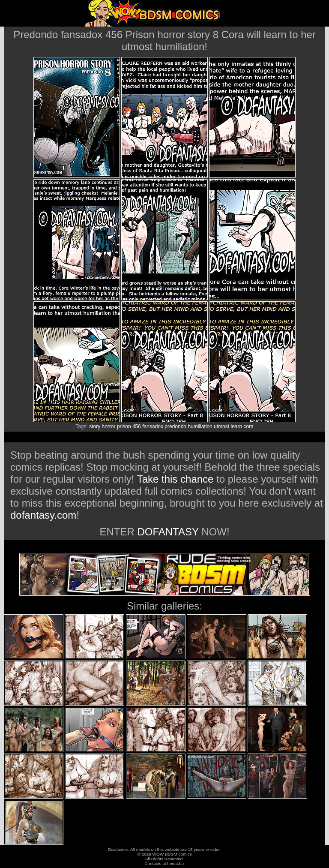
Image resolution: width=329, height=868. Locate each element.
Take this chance (175, 479)
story (95, 426)
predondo (175, 426)
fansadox (153, 426)
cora (249, 426)
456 (137, 426)
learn (236, 426)
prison (124, 426)
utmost (221, 426)
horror (109, 426)
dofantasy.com (43, 515)
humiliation (200, 426)
